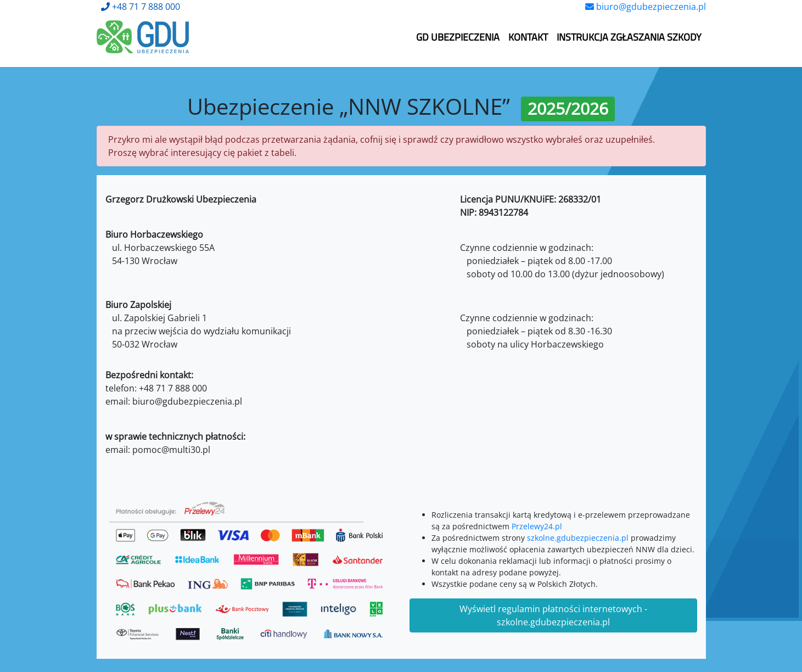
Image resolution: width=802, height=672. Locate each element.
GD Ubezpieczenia (458, 37)
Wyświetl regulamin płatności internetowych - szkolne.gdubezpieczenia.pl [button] (553, 615)
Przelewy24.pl (537, 526)
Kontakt (528, 37)
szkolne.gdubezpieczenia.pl (578, 538)
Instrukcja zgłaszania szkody (629, 37)
